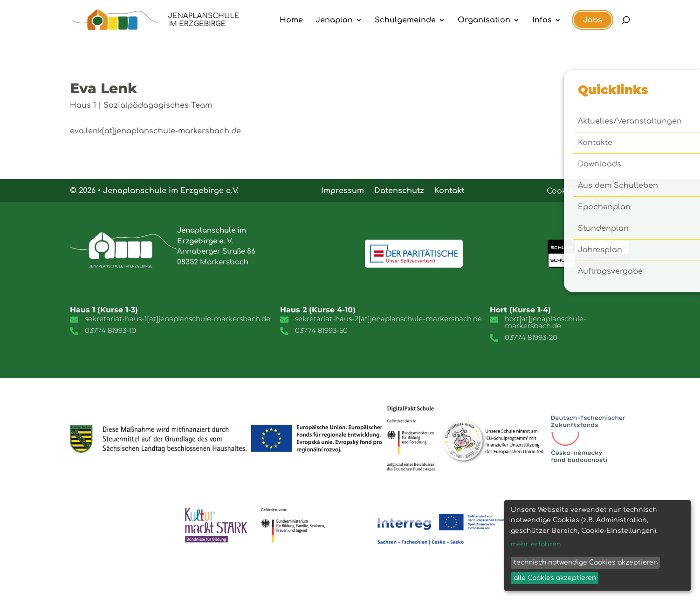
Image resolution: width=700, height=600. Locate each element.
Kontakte (595, 143)
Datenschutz (399, 190)
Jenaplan (334, 21)
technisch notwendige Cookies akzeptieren (586, 562)
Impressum (343, 190)
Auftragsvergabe (610, 272)
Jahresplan (600, 250)
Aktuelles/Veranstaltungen (630, 122)
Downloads (600, 165)
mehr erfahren (536, 544)
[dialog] (597, 545)
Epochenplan (604, 207)
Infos (542, 21)
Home (291, 21)
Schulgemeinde (405, 21)
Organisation (484, 21)
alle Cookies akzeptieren (555, 578)
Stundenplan (603, 229)
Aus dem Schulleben (618, 186)
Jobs (593, 20)
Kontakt (449, 190)
